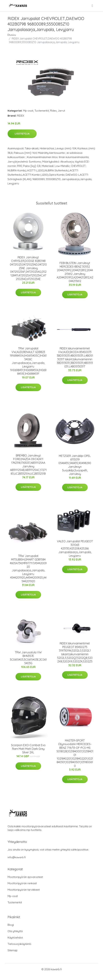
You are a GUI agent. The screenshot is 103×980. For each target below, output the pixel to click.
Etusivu (12, 35)
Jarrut (61, 111)
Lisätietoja (22, 134)
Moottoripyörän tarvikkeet (24, 890)
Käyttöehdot (15, 938)
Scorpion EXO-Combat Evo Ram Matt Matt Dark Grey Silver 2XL (28, 749)
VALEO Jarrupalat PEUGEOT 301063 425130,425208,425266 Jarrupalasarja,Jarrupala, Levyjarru (75, 548)
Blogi (11, 925)
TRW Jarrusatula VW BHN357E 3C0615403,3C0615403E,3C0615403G (28, 658)
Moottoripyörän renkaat (22, 883)
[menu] (92, 6)
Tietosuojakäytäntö (19, 944)
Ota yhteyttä (15, 931)
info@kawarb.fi (17, 857)
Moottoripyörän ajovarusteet (25, 877)
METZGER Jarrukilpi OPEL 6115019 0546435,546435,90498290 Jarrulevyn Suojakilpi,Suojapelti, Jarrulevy (75, 465)
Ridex (53, 111)
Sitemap (13, 950)
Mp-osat (28, 111)
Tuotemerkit (42, 111)
